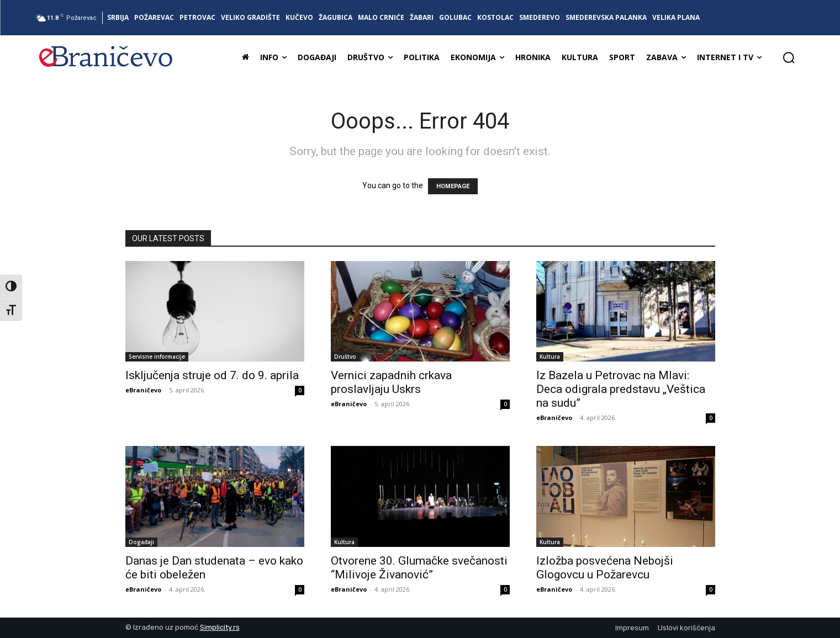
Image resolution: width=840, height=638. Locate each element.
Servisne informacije (157, 357)
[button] (789, 57)
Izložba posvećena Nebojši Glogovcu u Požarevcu (605, 568)
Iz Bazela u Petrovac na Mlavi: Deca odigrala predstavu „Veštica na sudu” (621, 389)
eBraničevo (143, 390)
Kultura (550, 357)
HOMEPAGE (453, 186)
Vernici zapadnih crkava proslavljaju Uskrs (391, 382)
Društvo (345, 357)
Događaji (141, 542)
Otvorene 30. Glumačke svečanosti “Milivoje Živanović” (419, 568)
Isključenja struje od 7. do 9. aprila (212, 375)
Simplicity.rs (220, 627)
